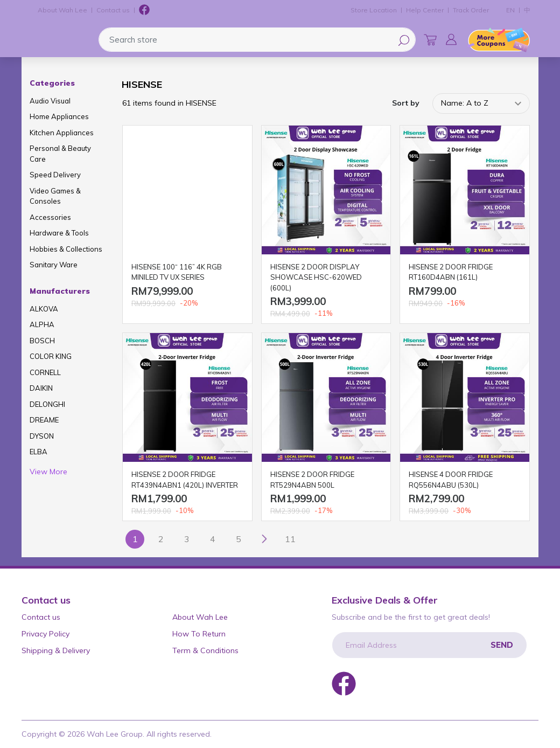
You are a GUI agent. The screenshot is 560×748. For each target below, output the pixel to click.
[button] (451, 39)
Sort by (406, 103)
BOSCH (42, 341)
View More (48, 472)
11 (290, 539)
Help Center (425, 10)
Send (502, 645)
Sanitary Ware (54, 265)
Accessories (50, 217)
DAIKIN (41, 388)
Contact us (113, 10)
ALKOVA (44, 309)
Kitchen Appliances (62, 133)
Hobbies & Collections (66, 249)
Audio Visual (50, 101)
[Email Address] (429, 645)
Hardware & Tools (59, 233)
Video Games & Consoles (55, 196)
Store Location (374, 10)
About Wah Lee (62, 10)
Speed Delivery (55, 175)
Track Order (471, 10)
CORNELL (45, 372)
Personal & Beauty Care (60, 154)
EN (510, 10)
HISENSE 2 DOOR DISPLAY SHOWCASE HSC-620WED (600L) (316, 277)
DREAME (44, 420)
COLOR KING (51, 356)
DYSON (42, 436)
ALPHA (42, 324)
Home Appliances (59, 116)
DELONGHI (47, 404)
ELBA (38, 452)
